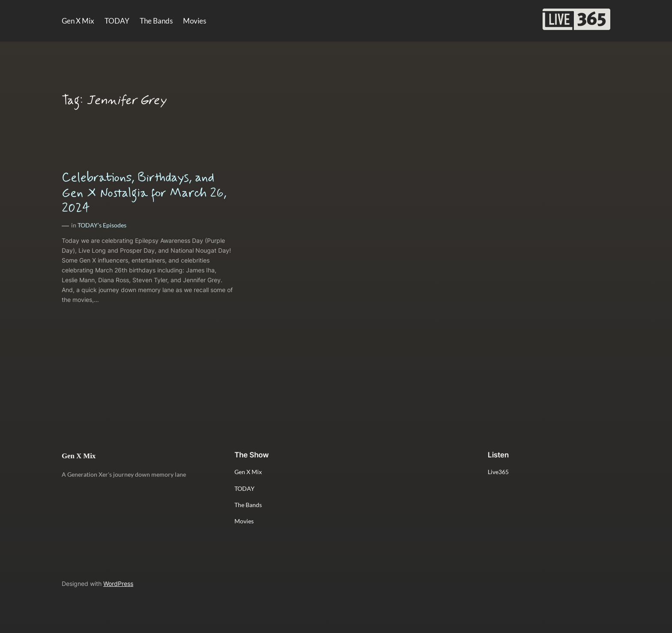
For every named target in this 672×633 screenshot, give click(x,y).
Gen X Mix (79, 456)
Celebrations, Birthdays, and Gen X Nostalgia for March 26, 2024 (144, 193)
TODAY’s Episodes (102, 225)
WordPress (118, 584)
